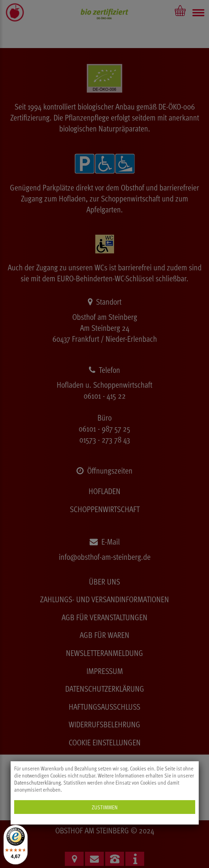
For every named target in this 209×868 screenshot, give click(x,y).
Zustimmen (105, 807)
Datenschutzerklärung (38, 782)
